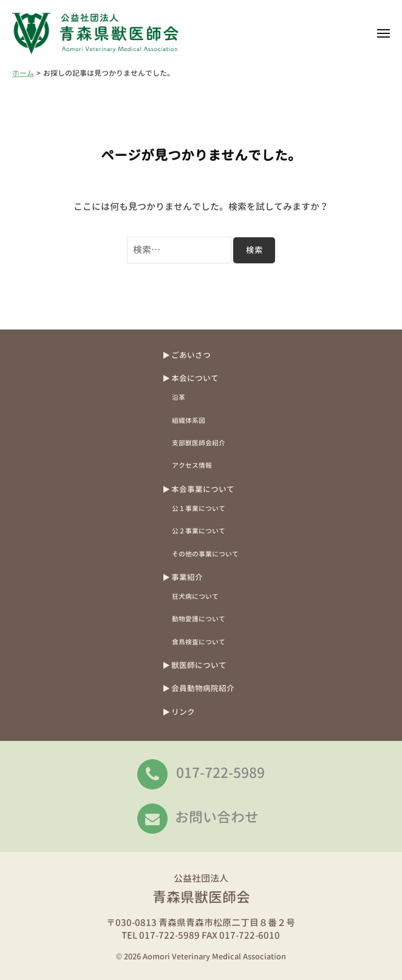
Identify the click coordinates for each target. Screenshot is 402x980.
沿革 (179, 397)
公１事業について (199, 508)
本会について (195, 378)
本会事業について (203, 489)
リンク (183, 712)
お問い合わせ (217, 817)
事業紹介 (187, 577)
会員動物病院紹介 (203, 688)
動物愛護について (199, 619)
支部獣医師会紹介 (199, 443)
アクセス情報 (192, 465)
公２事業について (199, 531)
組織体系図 (189, 420)
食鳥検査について (199, 642)
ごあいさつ (191, 355)
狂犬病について (195, 596)
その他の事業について (205, 554)
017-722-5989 (220, 772)
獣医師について (199, 665)
